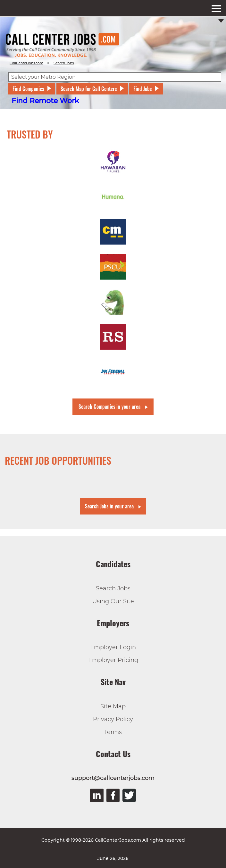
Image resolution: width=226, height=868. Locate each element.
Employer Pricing (113, 660)
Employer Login (113, 647)
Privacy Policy (113, 719)
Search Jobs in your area (109, 506)
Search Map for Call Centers (89, 89)
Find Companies (28, 89)
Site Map (113, 706)
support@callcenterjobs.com (113, 778)
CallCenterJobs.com (26, 63)
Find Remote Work (45, 101)
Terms (113, 732)
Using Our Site (113, 601)
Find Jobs (142, 89)
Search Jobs (113, 588)
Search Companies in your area (109, 407)
